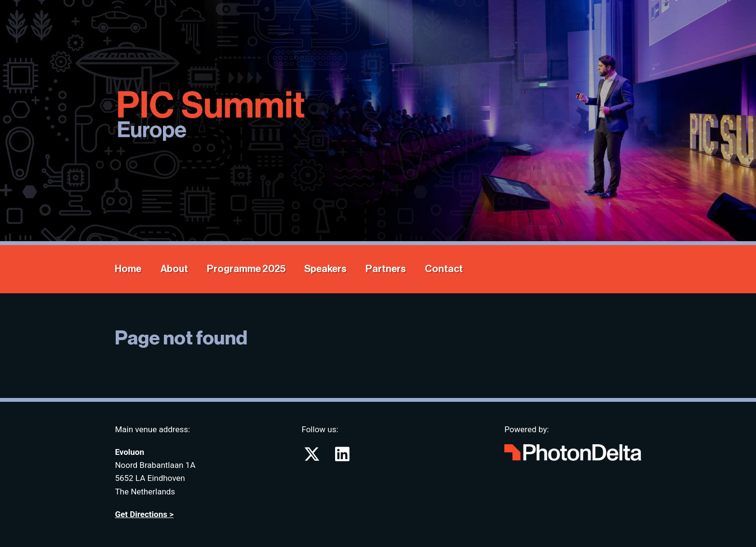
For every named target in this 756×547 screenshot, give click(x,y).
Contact (444, 269)
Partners (386, 269)
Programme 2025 (246, 269)
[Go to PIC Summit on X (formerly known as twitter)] (313, 457)
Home (128, 269)
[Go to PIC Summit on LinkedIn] (343, 457)
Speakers (325, 269)
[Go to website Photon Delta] (573, 450)
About (174, 269)
